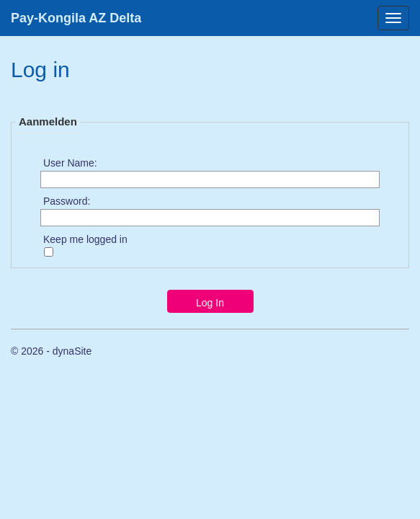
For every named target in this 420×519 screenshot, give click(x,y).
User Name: (70, 162)
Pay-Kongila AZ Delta (76, 18)
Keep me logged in (85, 239)
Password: (67, 200)
